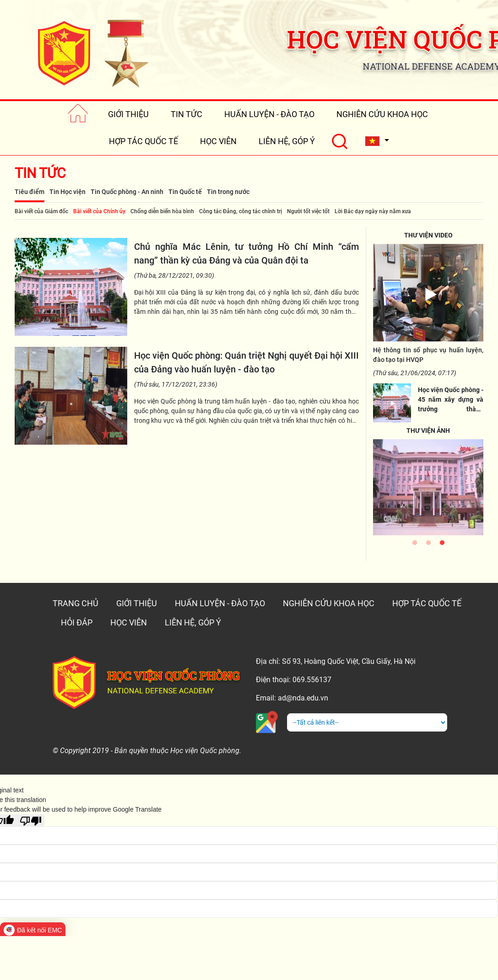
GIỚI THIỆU (128, 114)
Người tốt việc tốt (308, 211)
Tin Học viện (68, 192)
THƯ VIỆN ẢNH (428, 431)
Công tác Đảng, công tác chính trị (241, 211)
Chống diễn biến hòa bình (162, 211)
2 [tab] (428, 545)
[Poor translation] (31, 820)
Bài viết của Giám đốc (41, 211)
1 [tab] (415, 545)
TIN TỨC (187, 114)
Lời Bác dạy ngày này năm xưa (373, 211)
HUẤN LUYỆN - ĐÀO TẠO (269, 114)
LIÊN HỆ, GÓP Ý (287, 141)
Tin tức (40, 173)
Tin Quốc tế (185, 192)
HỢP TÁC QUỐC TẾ (143, 141)
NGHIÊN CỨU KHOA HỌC (382, 114)
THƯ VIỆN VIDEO (428, 235)
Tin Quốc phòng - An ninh (127, 192)
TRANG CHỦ (76, 603)
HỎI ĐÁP (77, 622)
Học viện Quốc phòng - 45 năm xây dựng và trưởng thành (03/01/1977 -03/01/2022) (451, 409)
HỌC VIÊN (218, 141)
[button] (377, 141)
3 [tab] (442, 545)
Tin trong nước (228, 192)
